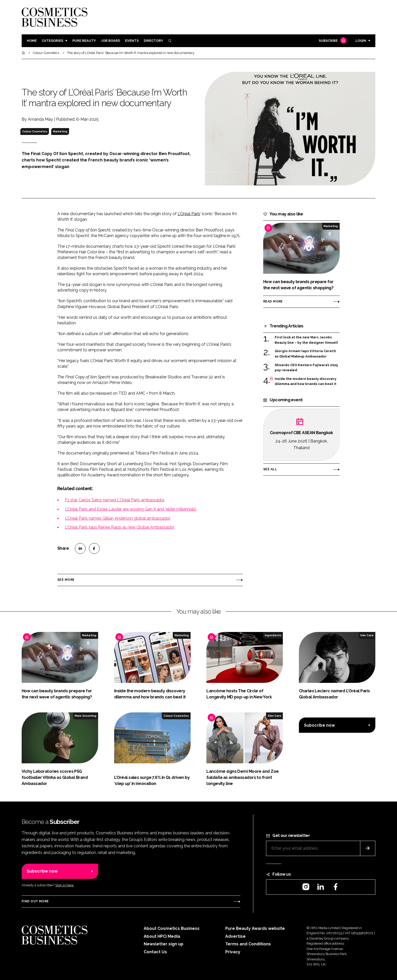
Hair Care (367, 635)
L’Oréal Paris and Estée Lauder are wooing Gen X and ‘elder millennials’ (131, 509)
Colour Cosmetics (35, 131)
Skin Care (275, 716)
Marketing (60, 131)
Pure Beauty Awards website (255, 928)
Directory (153, 41)
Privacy (233, 952)
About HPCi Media (162, 936)
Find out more (35, 901)
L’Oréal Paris (189, 214)
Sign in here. (65, 885)
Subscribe (332, 41)
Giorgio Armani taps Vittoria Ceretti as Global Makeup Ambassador (305, 354)
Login (361, 41)
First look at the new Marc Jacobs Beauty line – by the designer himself (306, 340)
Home (32, 41)
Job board (110, 41)
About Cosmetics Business (172, 928)
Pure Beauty (84, 41)
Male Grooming (85, 716)
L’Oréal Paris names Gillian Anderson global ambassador (118, 518)
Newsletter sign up (164, 944)
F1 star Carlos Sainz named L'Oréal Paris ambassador (115, 500)
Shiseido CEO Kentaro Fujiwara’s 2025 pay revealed (306, 368)
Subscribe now (319, 725)
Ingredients (273, 635)
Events (132, 41)
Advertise (235, 936)
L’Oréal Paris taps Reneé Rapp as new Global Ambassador (120, 527)
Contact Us (155, 952)
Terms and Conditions (248, 944)
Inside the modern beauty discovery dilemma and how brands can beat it (306, 382)
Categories (52, 41)
